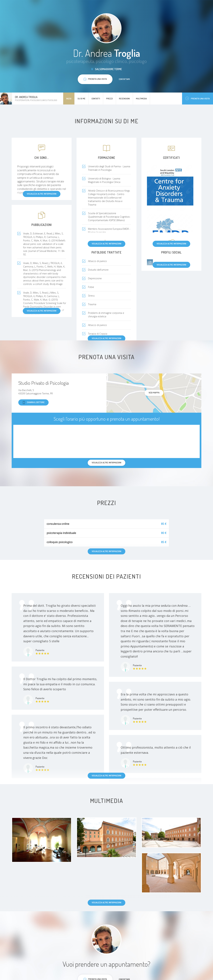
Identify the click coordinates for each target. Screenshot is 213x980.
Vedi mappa (154, 393)
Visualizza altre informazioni (106, 244)
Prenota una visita (198, 98)
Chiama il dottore (33, 402)
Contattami (124, 79)
